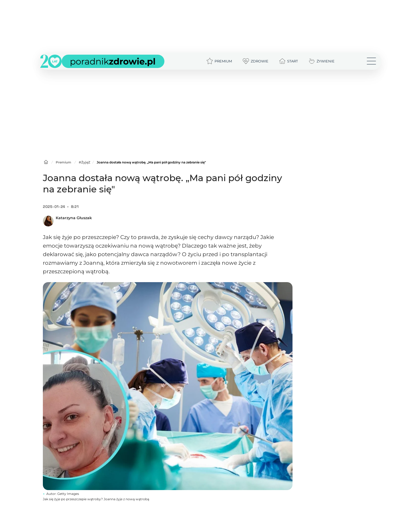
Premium (63, 162)
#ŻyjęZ (85, 162)
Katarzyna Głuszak (74, 218)
